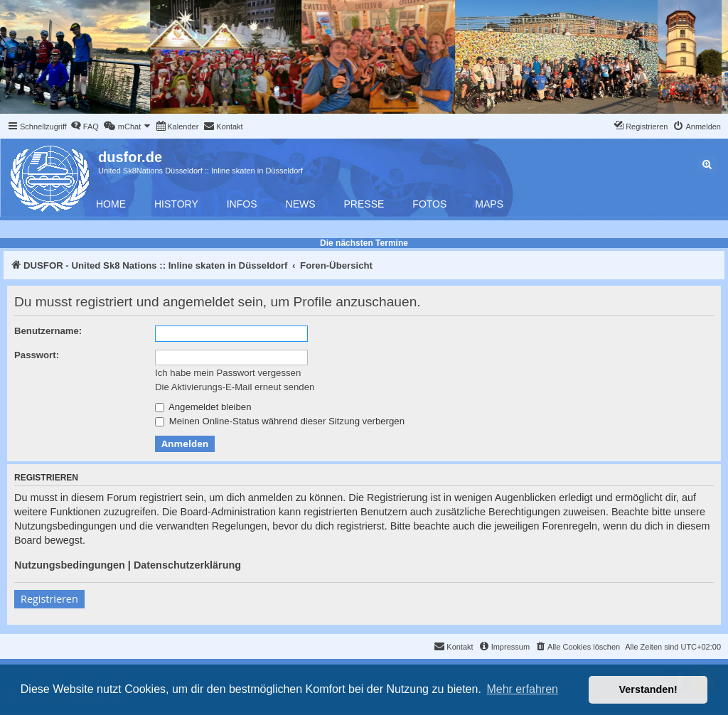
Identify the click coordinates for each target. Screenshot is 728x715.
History (176, 204)
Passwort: (37, 355)
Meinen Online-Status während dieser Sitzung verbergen (280, 421)
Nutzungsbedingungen (70, 565)
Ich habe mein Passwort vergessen (228, 373)
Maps (489, 204)
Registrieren (49, 599)
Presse (364, 204)
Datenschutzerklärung (187, 565)
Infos (242, 204)
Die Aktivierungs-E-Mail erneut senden (235, 387)
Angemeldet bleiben (203, 407)
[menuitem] (85, 127)
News (301, 204)
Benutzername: (48, 331)
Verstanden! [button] (648, 689)
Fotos (429, 204)
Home (111, 204)
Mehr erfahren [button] (522, 689)
